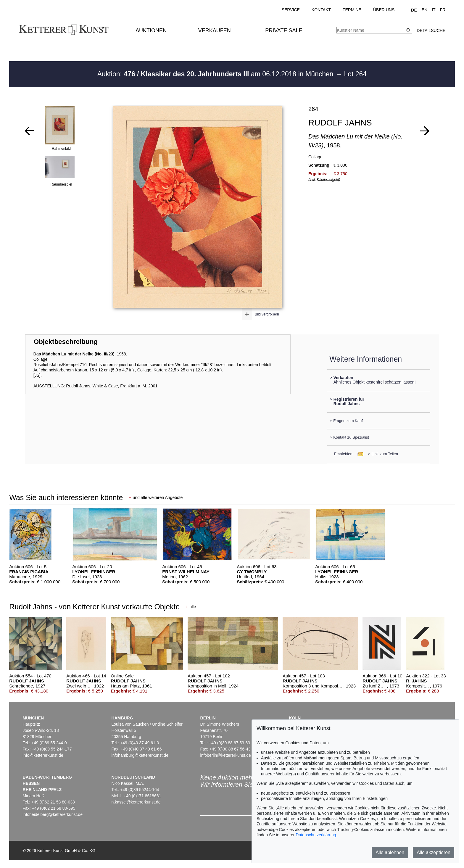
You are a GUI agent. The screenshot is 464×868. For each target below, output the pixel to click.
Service (291, 10)
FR (443, 10)
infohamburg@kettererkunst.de (140, 755)
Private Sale (284, 30)
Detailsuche (431, 30)
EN (424, 10)
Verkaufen (215, 30)
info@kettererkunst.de (43, 755)
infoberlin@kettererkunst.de (226, 755)
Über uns (384, 10)
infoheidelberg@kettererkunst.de (53, 814)
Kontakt (321, 10)
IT (434, 10)
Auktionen (151, 30)
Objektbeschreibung (66, 342)
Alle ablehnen (390, 852)
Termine (352, 10)
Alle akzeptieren (434, 852)
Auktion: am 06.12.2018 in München (216, 74)
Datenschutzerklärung (316, 835)
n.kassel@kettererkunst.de (136, 802)
